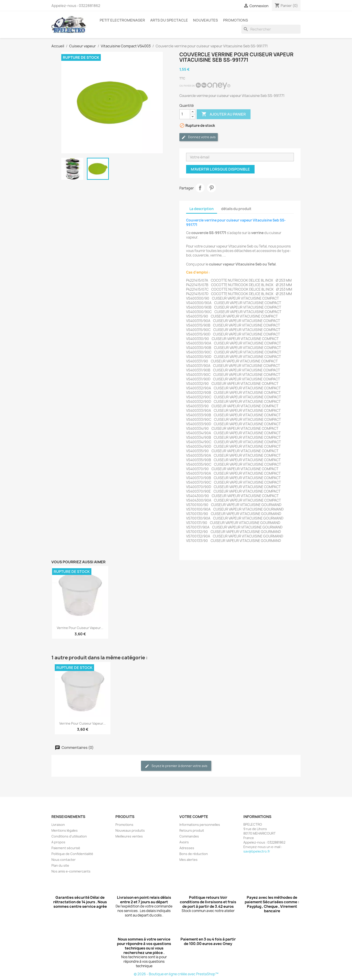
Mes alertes (188, 860)
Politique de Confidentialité (72, 854)
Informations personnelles (200, 825)
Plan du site (60, 865)
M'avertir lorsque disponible (220, 169)
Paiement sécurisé (66, 848)
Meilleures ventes (129, 836)
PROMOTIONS (236, 20)
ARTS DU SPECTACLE (169, 20)
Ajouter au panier (224, 114)
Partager (200, 188)
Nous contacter (64, 860)
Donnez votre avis (199, 137)
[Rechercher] (271, 29)
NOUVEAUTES (206, 20)
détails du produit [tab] (236, 209)
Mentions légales (65, 830)
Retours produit (192, 830)
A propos (58, 842)
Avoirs (184, 842)
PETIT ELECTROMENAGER (122, 20)
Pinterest (211, 188)
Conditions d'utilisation (69, 836)
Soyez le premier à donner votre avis (176, 766)
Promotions (124, 825)
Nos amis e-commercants (71, 871)
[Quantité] (185, 114)
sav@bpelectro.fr (257, 851)
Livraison (58, 825)
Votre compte (194, 817)
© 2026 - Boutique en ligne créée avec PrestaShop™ (176, 974)
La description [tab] (202, 209)
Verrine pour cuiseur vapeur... (80, 628)
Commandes (189, 836)
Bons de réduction (194, 854)
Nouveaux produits (130, 830)
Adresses (187, 848)
